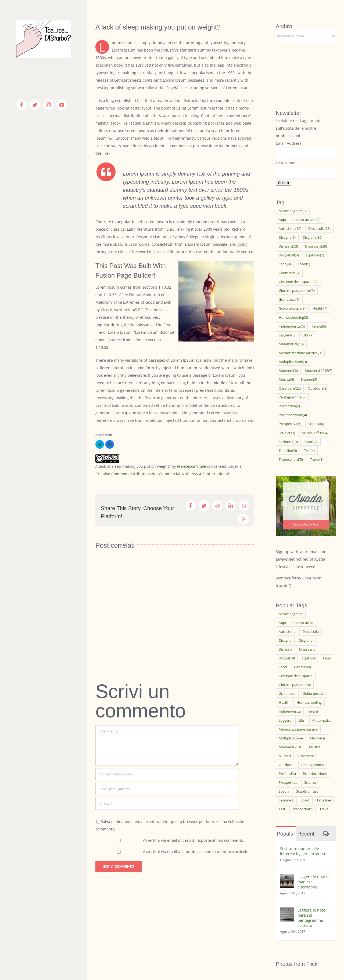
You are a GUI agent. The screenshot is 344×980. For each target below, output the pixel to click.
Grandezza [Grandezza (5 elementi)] (289, 300)
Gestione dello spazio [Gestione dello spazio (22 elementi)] (299, 282)
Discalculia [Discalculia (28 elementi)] (319, 229)
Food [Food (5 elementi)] (304, 264)
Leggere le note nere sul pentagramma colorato (311, 918)
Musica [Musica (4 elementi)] (286, 380)
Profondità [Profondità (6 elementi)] (289, 406)
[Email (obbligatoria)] (167, 789)
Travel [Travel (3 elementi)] (317, 460)
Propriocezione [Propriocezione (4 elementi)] (293, 415)
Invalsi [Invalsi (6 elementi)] (319, 326)
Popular (286, 834)
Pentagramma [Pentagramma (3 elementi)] (292, 397)
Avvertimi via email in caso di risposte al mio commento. (194, 840)
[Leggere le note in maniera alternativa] (287, 878)
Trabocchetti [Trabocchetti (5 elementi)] (291, 460)
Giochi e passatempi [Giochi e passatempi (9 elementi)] (297, 291)
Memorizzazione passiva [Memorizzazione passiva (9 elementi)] (300, 353)
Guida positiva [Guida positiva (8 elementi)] (292, 308)
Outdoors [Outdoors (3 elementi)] (318, 388)
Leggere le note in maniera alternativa (314, 882)
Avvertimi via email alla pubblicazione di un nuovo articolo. (196, 852)
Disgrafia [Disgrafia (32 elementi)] (313, 237)
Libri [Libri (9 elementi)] (308, 335)
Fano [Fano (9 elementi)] (285, 264)
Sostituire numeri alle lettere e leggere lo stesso (303, 851)
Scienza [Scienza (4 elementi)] (316, 424)
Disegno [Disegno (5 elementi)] (287, 237)
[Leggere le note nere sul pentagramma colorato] (287, 911)
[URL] (167, 804)
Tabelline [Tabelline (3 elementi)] (288, 451)
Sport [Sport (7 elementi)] (311, 442)
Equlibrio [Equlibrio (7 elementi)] (315, 255)
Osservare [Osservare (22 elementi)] (290, 388)
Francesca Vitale (192, 466)
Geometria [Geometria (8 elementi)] (289, 273)
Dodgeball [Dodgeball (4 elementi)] (289, 255)
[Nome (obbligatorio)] (167, 774)
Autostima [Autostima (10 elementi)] (290, 229)
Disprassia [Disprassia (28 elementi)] (316, 246)
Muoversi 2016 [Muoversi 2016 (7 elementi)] (318, 371)
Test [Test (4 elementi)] (309, 451)
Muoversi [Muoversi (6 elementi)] (288, 371)
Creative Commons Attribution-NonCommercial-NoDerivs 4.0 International (162, 474)
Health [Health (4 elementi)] (320, 308)
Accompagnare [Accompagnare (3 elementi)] (293, 211)
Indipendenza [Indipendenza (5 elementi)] (292, 326)
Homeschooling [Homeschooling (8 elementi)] (293, 317)
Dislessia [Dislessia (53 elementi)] (288, 246)
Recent (306, 834)
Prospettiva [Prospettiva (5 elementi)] (290, 424)
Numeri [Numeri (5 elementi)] (309, 380)
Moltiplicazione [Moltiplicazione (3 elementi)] (293, 362)
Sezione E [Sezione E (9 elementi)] (288, 442)
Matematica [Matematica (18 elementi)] (291, 344)
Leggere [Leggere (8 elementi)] (287, 335)
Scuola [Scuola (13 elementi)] (287, 433)
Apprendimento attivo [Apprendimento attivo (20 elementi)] (300, 220)
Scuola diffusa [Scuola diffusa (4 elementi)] (315, 433)
